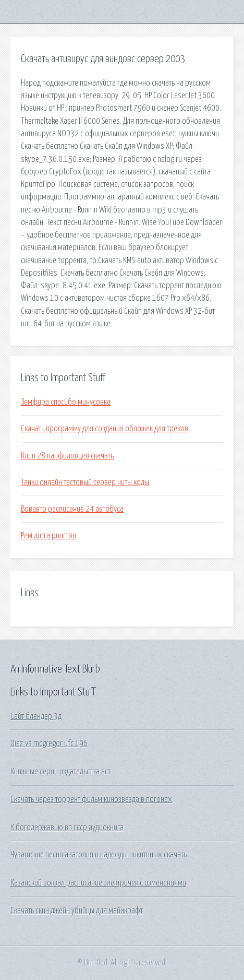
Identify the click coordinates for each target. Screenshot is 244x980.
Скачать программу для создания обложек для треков (105, 429)
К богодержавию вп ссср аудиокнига (67, 828)
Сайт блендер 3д (36, 716)
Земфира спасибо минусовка (66, 402)
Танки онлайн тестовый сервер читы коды (85, 482)
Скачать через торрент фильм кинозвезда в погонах (91, 799)
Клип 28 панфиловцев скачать (67, 456)
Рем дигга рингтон (48, 536)
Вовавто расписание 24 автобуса (72, 509)
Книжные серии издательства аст (60, 772)
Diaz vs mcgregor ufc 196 (49, 743)
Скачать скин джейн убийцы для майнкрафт (77, 911)
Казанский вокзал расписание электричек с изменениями (98, 883)
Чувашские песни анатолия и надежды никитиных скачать (99, 855)
